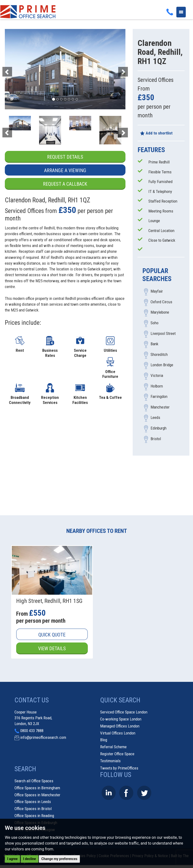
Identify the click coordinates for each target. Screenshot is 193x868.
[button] (14, 69)
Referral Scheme (113, 747)
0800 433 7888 (32, 731)
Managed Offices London (120, 726)
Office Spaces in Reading (34, 816)
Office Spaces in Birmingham (37, 788)
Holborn (157, 386)
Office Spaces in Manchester (37, 795)
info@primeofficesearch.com (43, 738)
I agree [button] (12, 859)
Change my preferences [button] (59, 859)
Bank (154, 344)
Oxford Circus (161, 302)
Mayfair (157, 291)
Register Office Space (117, 754)
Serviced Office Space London (124, 712)
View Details (52, 649)
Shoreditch (159, 354)
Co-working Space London (121, 719)
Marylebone (160, 312)
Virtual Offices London (118, 733)
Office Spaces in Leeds (33, 802)
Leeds (155, 418)
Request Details (65, 157)
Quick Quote (52, 635)
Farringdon (159, 397)
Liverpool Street (163, 333)
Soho (155, 323)
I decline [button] (30, 859)
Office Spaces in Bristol (33, 809)
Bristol (156, 439)
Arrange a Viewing (65, 170)
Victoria (157, 376)
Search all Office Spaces (34, 781)
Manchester (160, 407)
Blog (104, 740)
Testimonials (110, 761)
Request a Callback (65, 184)
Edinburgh (159, 428)
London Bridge (162, 365)
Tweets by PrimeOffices (119, 768)
